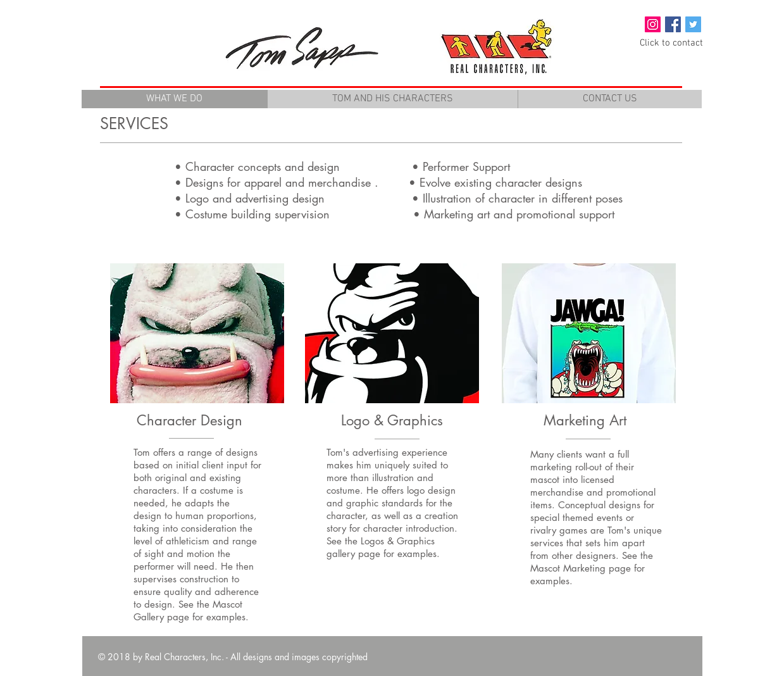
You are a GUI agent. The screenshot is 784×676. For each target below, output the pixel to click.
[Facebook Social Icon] (673, 24)
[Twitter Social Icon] (693, 24)
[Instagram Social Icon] (653, 24)
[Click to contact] (671, 43)
